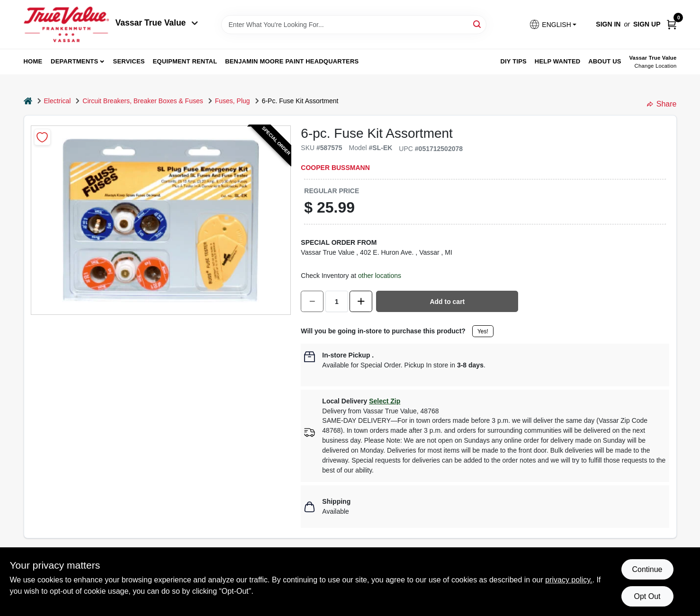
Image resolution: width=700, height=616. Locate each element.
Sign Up (647, 24)
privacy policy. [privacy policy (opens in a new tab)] (569, 580)
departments (74, 61)
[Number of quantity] (337, 301)
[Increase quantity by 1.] (361, 301)
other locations (380, 276)
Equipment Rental (185, 61)
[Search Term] (354, 25)
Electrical (58, 101)
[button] (553, 24)
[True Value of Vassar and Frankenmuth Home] (66, 24)
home (33, 61)
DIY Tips (513, 61)
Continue (647, 569)
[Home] (28, 101)
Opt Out (647, 596)
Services (129, 61)
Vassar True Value (157, 23)
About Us (605, 61)
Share (662, 104)
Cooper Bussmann (335, 168)
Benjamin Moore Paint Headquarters (292, 61)
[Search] (478, 24)
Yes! (483, 331)
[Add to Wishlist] (42, 137)
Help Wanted (558, 61)
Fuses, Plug (233, 101)
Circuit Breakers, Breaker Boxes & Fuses (143, 101)
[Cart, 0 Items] (672, 24)
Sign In (608, 24)
